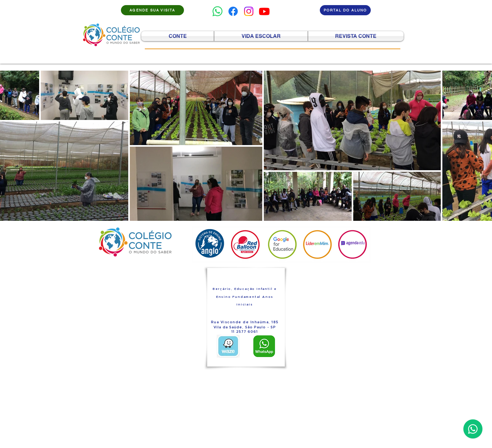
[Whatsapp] (218, 11)
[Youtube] (264, 11)
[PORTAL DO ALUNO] (345, 10)
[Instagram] (249, 11)
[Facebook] (233, 11)
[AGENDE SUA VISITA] (152, 10)
